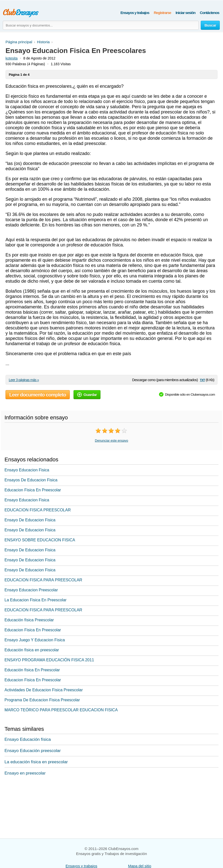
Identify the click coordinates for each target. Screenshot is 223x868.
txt (202, 380)
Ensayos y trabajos (135, 13)
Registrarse (162, 13)
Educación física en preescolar (32, 650)
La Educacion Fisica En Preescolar (35, 600)
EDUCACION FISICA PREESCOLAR (38, 510)
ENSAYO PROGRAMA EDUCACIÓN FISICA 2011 (49, 660)
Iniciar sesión (185, 13)
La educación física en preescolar (36, 762)
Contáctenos (209, 13)
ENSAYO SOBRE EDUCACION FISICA (40, 540)
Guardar (87, 395)
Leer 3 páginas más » (24, 380)
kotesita (11, 58)
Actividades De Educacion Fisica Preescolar (44, 690)
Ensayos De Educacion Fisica (31, 480)
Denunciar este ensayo (112, 440)
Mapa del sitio (140, 866)
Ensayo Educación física (28, 739)
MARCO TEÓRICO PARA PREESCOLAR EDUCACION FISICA (61, 710)
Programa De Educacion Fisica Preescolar (42, 700)
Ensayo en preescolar (25, 773)
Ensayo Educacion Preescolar (31, 590)
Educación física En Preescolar (32, 670)
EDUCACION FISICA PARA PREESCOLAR (43, 580)
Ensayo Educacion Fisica (27, 470)
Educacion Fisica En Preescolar (33, 490)
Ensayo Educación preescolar (33, 751)
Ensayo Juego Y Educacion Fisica (35, 640)
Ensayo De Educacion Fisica (30, 520)
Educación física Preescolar (29, 620)
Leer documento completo (38, 395)
